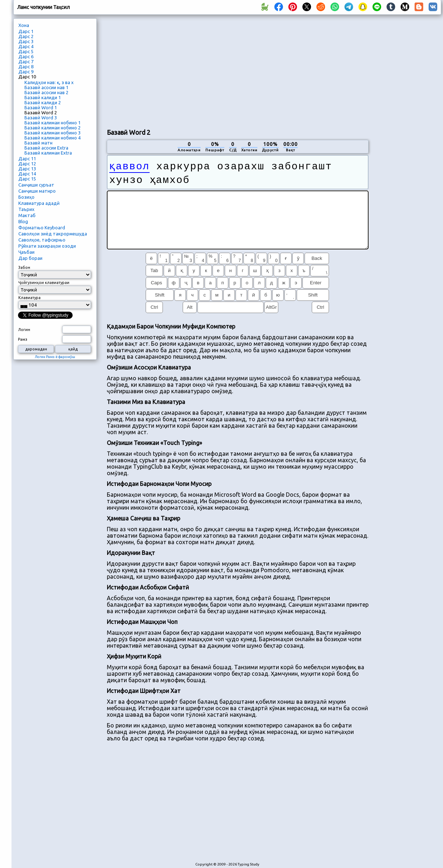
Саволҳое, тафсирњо (42, 240)
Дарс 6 (26, 56)
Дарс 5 (26, 51)
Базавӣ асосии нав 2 (46, 92)
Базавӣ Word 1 (41, 107)
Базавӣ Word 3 (41, 118)
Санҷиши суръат (36, 185)
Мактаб (27, 215)
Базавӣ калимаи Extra (48, 153)
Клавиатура (29, 298)
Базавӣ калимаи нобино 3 (52, 133)
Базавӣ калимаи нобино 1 (52, 123)
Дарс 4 (26, 46)
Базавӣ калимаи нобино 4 (52, 138)
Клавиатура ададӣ (39, 203)
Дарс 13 (27, 169)
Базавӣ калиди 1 (43, 97)
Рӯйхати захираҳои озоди (47, 246)
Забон (24, 267)
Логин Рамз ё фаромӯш (55, 357)
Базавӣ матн (38, 143)
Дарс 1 (26, 31)
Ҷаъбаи (26, 252)
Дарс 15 (27, 179)
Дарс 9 (26, 72)
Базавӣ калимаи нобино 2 (52, 128)
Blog (23, 221)
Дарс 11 (27, 159)
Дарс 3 (26, 41)
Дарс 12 (27, 164)
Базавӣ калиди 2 (43, 102)
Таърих (26, 209)
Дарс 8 (26, 66)
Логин (24, 330)
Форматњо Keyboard (42, 228)
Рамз (23, 339)
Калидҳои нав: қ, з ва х (49, 82)
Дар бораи (30, 258)
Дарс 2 (26, 36)
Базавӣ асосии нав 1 (46, 87)
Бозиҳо (26, 197)
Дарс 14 (27, 174)
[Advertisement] (191, 70)
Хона (24, 25)
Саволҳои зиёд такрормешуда (53, 234)
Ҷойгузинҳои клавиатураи (44, 283)
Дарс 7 (26, 61)
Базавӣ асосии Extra (46, 148)
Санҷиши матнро (37, 191)
